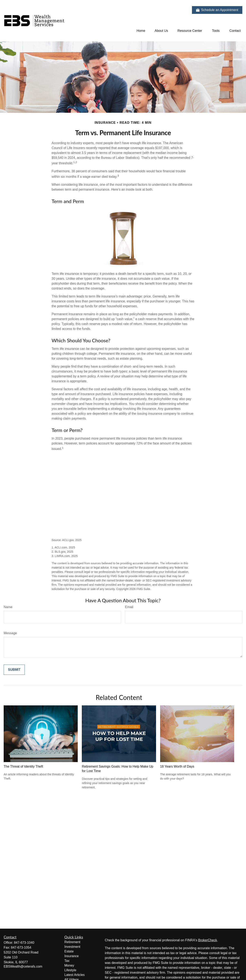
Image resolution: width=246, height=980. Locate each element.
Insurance (72, 956)
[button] (141, 31)
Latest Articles (75, 975)
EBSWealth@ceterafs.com (23, 966)
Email (129, 607)
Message (10, 633)
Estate (69, 951)
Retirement (72, 942)
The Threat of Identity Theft (23, 766)
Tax (67, 961)
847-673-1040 (24, 943)
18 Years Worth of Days (177, 766)
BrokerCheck (207, 940)
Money (69, 965)
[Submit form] (14, 670)
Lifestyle (70, 970)
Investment (72, 947)
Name (8, 607)
